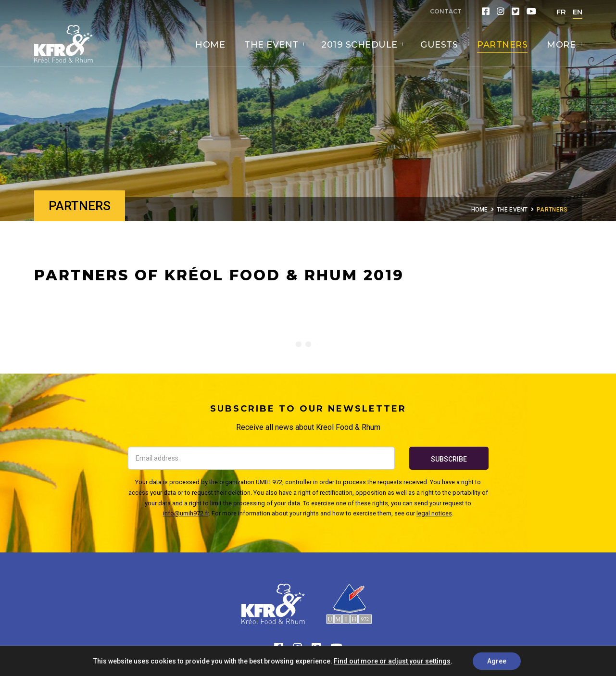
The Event (273, 45)
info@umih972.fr (186, 513)
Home (210, 45)
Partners (502, 45)
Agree (497, 661)
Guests (439, 45)
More (563, 45)
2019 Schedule (361, 45)
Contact (446, 11)
